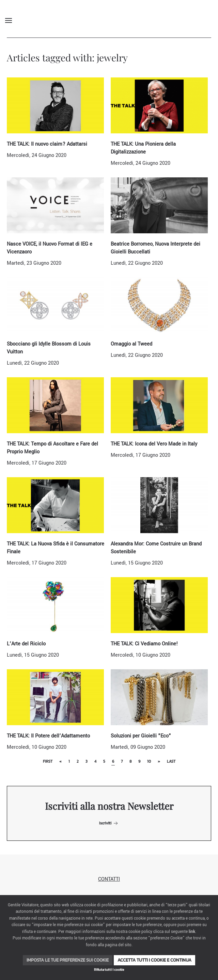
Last (171, 761)
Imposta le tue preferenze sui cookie (68, 960)
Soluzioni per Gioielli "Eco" (141, 736)
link (192, 932)
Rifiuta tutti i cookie (109, 970)
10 (149, 761)
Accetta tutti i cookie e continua (154, 960)
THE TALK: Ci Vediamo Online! (144, 644)
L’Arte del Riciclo (26, 644)
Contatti (109, 879)
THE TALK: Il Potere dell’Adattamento (48, 736)
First (48, 761)
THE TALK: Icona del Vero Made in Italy (154, 444)
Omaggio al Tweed (131, 344)
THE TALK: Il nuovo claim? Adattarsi (47, 144)
